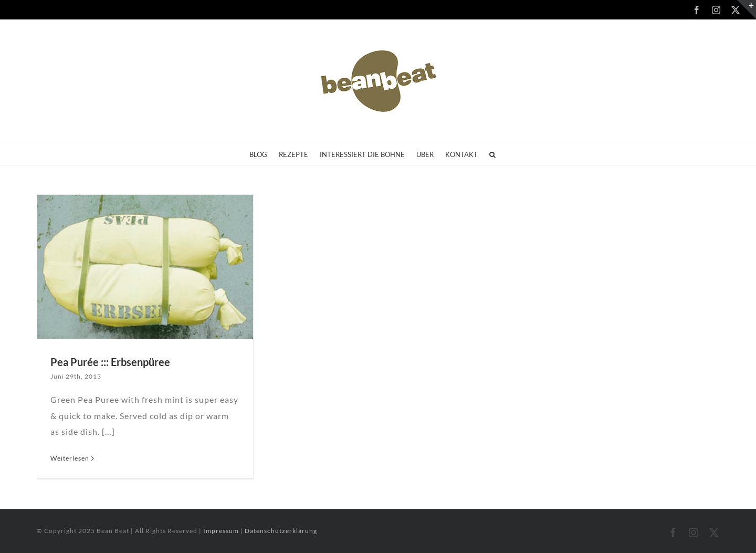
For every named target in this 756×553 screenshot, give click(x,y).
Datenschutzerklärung (281, 531)
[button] (492, 154)
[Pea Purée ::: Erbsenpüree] (145, 267)
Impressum (222, 531)
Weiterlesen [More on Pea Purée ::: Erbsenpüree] (70, 458)
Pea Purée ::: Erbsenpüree (110, 362)
